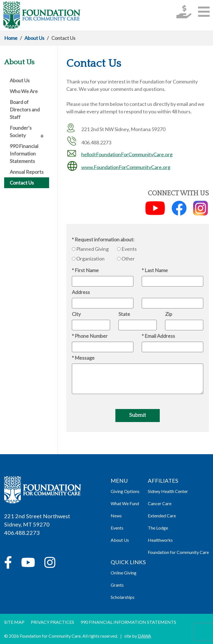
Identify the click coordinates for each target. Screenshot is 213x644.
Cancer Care (160, 503)
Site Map (14, 622)
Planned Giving (92, 249)
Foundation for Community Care (178, 552)
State (124, 314)
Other (128, 259)
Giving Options (125, 491)
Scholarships (123, 597)
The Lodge (158, 528)
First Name (87, 270)
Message (85, 358)
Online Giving (124, 573)
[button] (204, 11)
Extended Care (162, 516)
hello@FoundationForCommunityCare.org (127, 154)
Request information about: (105, 239)
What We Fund (125, 503)
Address (81, 292)
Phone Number (91, 336)
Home (11, 38)
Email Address (160, 336)
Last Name (156, 270)
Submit (138, 415)
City (76, 314)
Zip (169, 314)
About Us (34, 38)
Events (129, 249)
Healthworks (160, 540)
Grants (117, 585)
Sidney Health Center (168, 491)
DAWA (144, 636)
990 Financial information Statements (128, 622)
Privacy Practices (52, 622)
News (116, 516)
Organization (90, 259)
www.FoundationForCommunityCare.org (126, 167)
